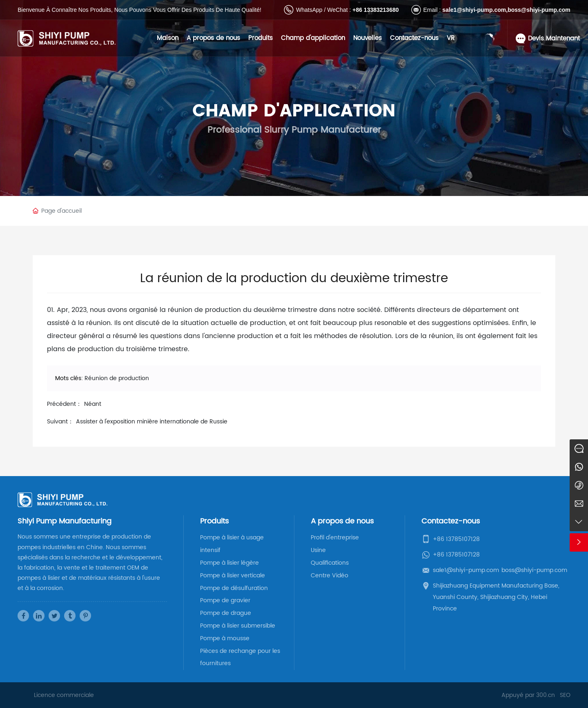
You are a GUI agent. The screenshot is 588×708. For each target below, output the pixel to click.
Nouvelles (367, 38)
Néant (93, 404)
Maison (168, 38)
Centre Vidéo (330, 576)
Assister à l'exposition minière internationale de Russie (152, 422)
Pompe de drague (226, 613)
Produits (261, 38)
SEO (565, 695)
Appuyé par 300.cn (528, 695)
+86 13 (361, 10)
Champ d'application (313, 38)
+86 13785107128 (456, 539)
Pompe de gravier (225, 600)
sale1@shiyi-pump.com (474, 10)
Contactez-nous (414, 38)
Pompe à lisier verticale (233, 576)
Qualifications (330, 563)
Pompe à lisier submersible (238, 626)
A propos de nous (213, 38)
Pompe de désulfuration (234, 588)
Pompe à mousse (225, 638)
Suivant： (60, 422)
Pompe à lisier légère (229, 563)
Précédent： (64, 404)
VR (451, 38)
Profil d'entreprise (335, 538)
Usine (318, 550)
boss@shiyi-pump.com (539, 10)
